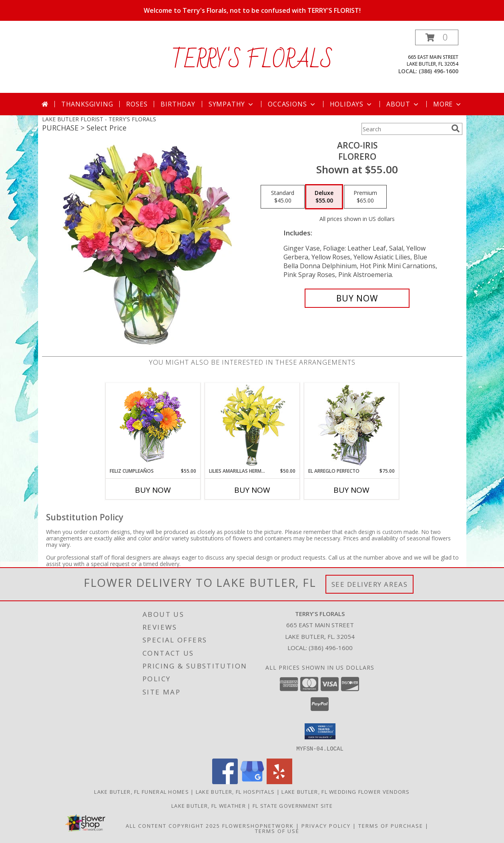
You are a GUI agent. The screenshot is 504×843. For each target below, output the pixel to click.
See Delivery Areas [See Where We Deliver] (370, 584)
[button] (437, 37)
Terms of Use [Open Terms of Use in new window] (277, 831)
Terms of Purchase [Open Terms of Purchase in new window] (391, 825)
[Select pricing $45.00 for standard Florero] (283, 197)
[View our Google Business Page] (252, 782)
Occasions (292, 104)
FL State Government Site (293, 805)
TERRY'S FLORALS (252, 60)
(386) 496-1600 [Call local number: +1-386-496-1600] (439, 71)
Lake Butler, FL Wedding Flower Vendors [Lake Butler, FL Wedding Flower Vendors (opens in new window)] (345, 791)
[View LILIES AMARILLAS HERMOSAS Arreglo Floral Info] (252, 425)
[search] (456, 128)
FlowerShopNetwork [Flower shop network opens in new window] (258, 825)
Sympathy (232, 104)
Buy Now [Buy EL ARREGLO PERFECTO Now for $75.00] (351, 490)
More (448, 104)
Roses (137, 104)
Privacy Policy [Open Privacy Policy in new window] (326, 825)
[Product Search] (405, 129)
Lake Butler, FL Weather (209, 805)
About (403, 104)
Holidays (351, 104)
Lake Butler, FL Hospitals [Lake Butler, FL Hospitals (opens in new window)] (235, 791)
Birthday (178, 104)
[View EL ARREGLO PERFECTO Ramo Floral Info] (351, 425)
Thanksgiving (87, 104)
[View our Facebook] (225, 782)
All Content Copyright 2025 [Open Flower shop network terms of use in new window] (173, 825)
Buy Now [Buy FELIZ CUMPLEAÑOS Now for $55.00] (153, 490)
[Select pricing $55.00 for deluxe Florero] (324, 197)
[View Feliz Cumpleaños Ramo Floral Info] (153, 425)
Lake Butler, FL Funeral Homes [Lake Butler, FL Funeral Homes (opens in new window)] (142, 791)
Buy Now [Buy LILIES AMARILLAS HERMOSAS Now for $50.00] (252, 490)
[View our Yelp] (279, 782)
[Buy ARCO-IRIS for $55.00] (357, 298)
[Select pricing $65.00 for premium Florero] (365, 197)
